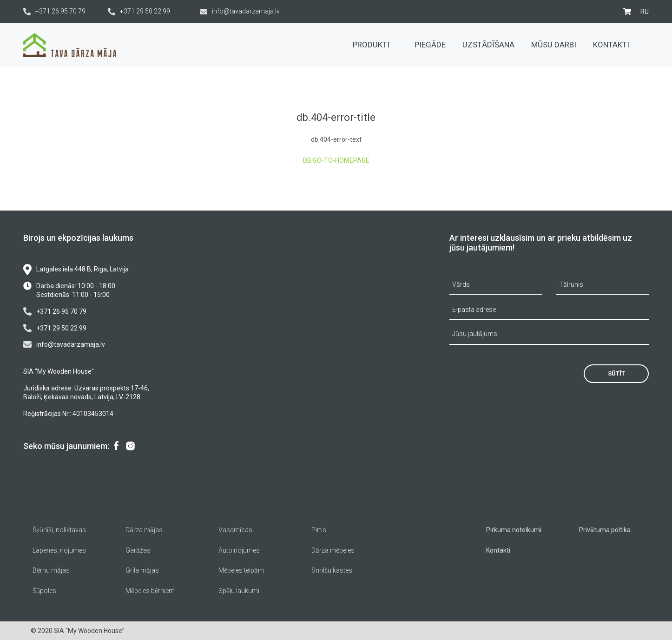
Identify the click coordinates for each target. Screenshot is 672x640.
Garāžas (138, 550)
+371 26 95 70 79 (54, 11)
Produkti (375, 45)
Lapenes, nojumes (59, 550)
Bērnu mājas (51, 570)
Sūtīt (616, 373)
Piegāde (430, 45)
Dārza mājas (144, 530)
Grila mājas (142, 570)
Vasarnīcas (235, 530)
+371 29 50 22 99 (139, 11)
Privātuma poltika (605, 530)
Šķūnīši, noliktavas (59, 530)
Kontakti (611, 45)
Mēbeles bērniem (150, 591)
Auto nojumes (239, 550)
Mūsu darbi (554, 45)
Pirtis (319, 530)
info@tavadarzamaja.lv (240, 11)
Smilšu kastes (332, 570)
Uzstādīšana (488, 45)
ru (645, 12)
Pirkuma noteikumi (514, 530)
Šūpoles (44, 591)
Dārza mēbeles (333, 550)
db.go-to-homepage (336, 160)
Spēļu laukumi (239, 591)
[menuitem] (645, 12)
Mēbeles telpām (241, 570)
